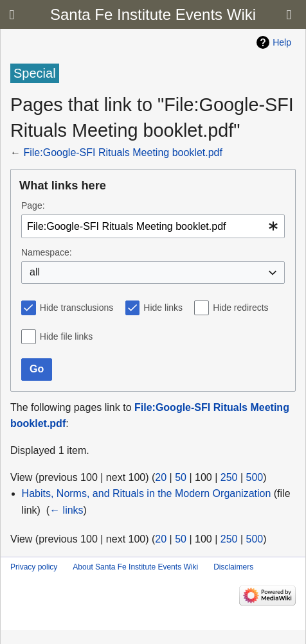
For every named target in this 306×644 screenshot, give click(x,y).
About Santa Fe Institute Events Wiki (135, 567)
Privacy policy (34, 567)
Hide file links (66, 336)
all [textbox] (35, 272)
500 (255, 477)
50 (181, 477)
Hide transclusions (76, 308)
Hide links (163, 308)
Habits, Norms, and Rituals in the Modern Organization (147, 493)
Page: (33, 205)
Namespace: (47, 252)
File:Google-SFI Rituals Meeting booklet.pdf (122, 152)
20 (161, 477)
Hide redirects (240, 308)
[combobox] (153, 226)
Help (282, 42)
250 (229, 477)
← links (66, 510)
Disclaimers (233, 567)
